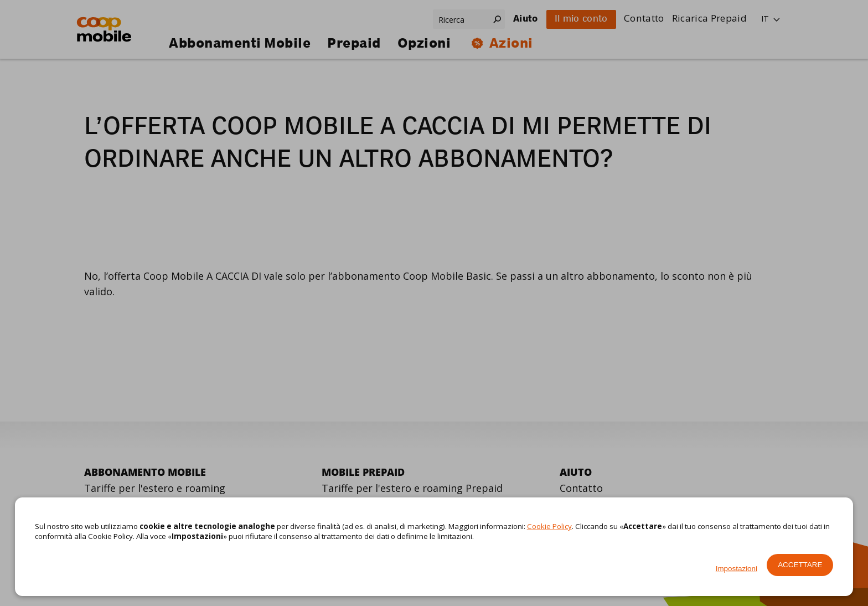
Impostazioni (737, 569)
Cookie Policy (549, 526)
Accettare (800, 565)
